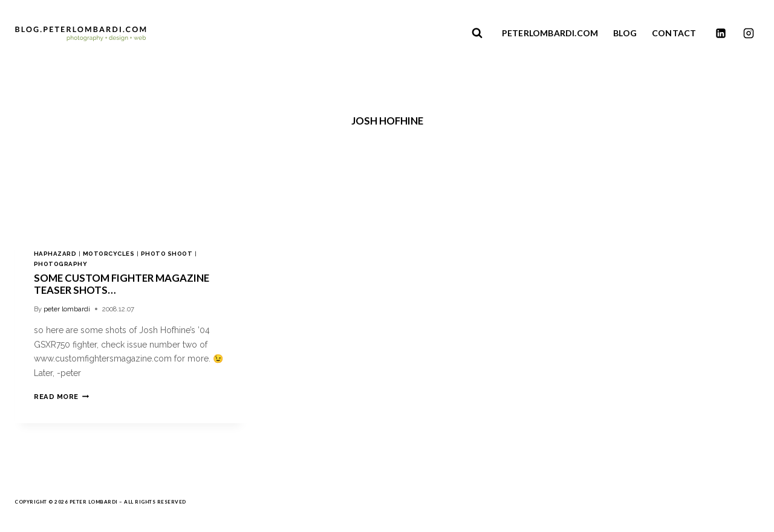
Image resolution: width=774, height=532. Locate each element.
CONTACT (674, 33)
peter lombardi (67, 309)
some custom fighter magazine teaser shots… (122, 284)
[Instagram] (749, 33)
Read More (61, 397)
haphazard (55, 254)
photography (60, 264)
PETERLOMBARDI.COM (550, 33)
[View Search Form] (477, 33)
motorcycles (109, 254)
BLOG (625, 33)
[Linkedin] (721, 33)
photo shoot (167, 254)
